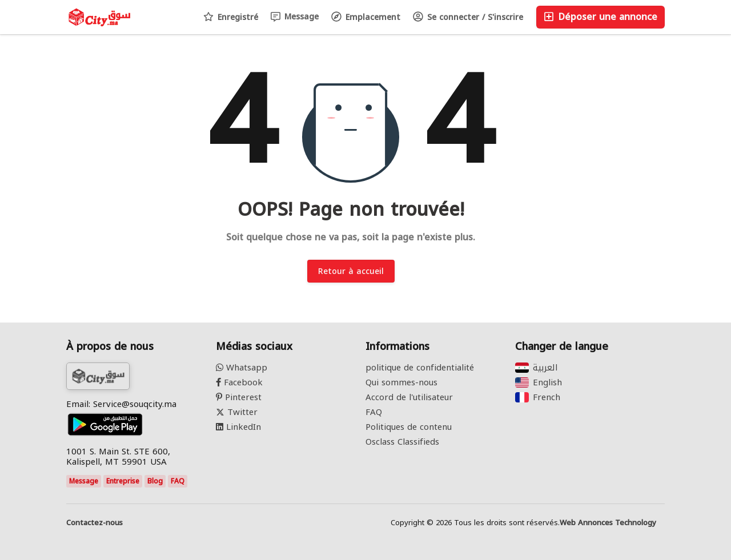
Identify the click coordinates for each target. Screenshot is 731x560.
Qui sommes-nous (401, 382)
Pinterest (239, 397)
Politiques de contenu (409, 427)
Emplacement (366, 17)
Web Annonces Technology (608, 523)
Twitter (237, 412)
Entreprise (123, 481)
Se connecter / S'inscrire (468, 17)
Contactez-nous (95, 523)
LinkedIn (238, 427)
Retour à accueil (351, 271)
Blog (155, 481)
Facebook (239, 382)
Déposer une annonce (601, 17)
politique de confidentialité (420, 368)
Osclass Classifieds (402, 442)
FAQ (178, 481)
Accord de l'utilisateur (409, 397)
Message (295, 17)
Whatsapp (242, 368)
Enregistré (231, 17)
